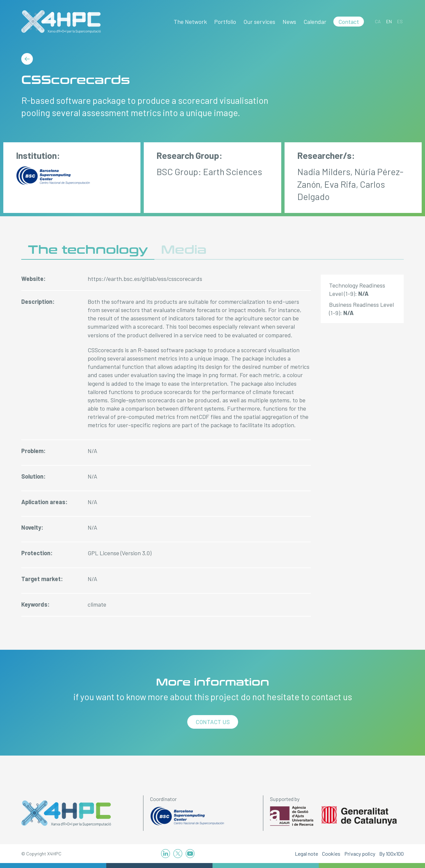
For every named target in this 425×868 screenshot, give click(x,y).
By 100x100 (391, 854)
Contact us (213, 722)
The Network (190, 22)
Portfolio (225, 22)
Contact (349, 22)
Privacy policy (360, 854)
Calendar (315, 22)
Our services (259, 22)
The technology (88, 250)
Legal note (306, 854)
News (289, 22)
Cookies (331, 854)
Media (184, 250)
